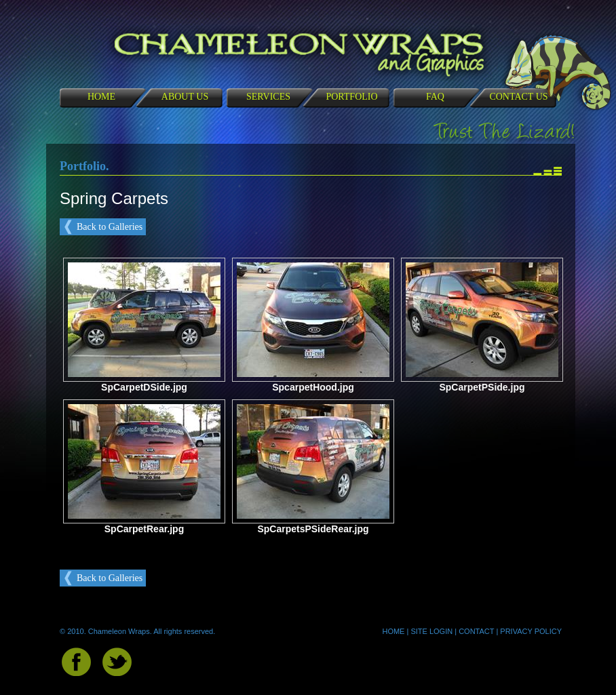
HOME (101, 97)
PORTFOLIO (351, 97)
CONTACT (476, 631)
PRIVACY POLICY (531, 631)
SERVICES (268, 97)
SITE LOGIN (431, 631)
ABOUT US (185, 97)
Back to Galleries (110, 227)
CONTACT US (518, 97)
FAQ (435, 97)
